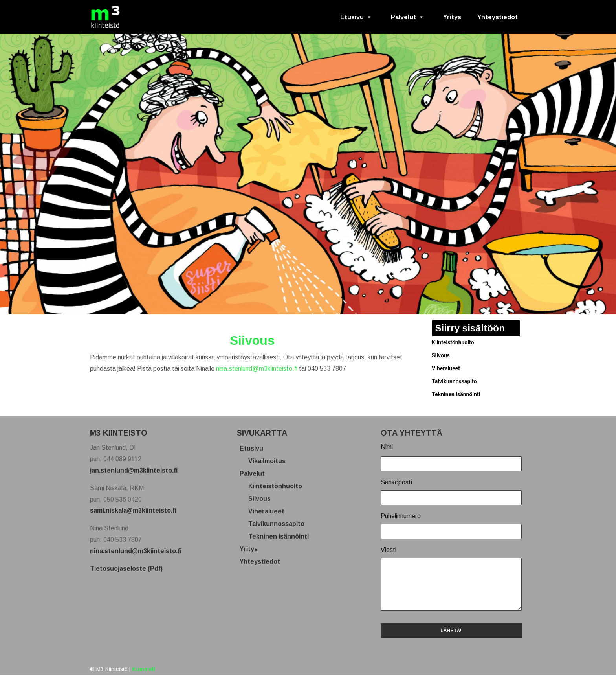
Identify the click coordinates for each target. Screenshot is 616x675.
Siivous (441, 355)
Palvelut (404, 20)
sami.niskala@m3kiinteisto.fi (133, 510)
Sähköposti (396, 482)
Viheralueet (446, 368)
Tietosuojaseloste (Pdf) (126, 569)
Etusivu (353, 20)
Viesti (389, 550)
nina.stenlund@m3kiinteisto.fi (257, 369)
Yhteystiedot (498, 17)
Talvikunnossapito (454, 381)
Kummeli (144, 669)
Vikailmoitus (270, 461)
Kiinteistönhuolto (453, 342)
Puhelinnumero (401, 516)
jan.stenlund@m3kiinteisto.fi (134, 470)
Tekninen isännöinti (456, 394)
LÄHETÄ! (451, 631)
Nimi (387, 447)
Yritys (452, 17)
